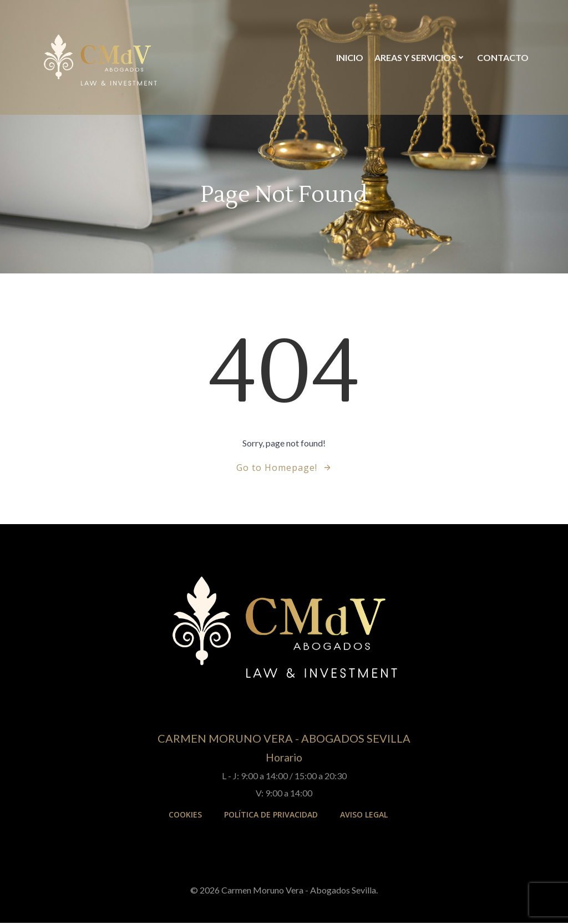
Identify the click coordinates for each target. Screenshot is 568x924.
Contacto (502, 58)
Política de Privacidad (271, 817)
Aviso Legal (364, 817)
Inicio (349, 58)
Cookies (185, 817)
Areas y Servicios (420, 58)
